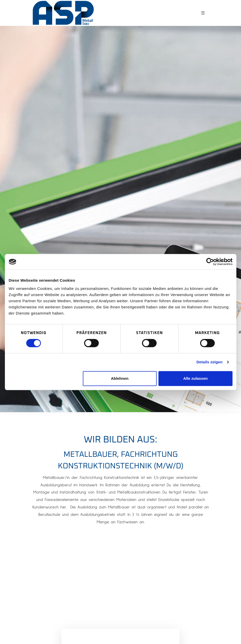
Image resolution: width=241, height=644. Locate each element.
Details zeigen (209, 362)
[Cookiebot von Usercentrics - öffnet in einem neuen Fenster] (210, 262)
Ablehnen (120, 378)
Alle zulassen (195, 378)
